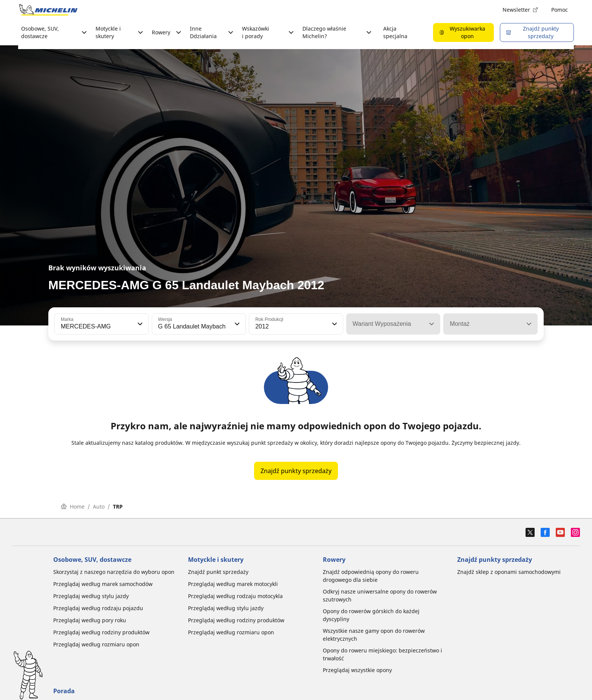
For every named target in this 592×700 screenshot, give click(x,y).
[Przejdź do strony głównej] (48, 10)
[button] (139, 324)
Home (73, 506)
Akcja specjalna (395, 32)
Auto (99, 506)
